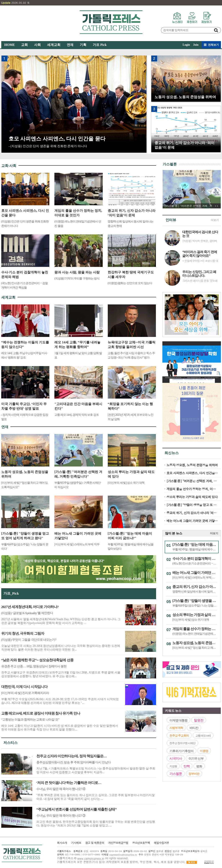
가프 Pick (100, 45)
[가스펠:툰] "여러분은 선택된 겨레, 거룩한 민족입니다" (192, 481)
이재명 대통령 (179, 720)
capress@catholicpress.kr (123, 855)
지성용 (173, 766)
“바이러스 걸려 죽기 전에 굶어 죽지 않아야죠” (200, 254)
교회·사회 (9, 166)
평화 (199, 766)
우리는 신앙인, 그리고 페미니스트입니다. (199, 274)
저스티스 (10, 743)
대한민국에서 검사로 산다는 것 (200, 234)
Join (196, 45)
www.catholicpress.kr (91, 858)
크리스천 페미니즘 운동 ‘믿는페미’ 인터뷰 (200, 281)
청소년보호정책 (141, 843)
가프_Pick (11, 593)
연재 (70, 45)
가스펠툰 (170, 164)
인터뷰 (171, 220)
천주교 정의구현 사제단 (183, 743)
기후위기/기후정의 (182, 751)
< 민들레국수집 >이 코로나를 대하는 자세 (200, 261)
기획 (83, 45)
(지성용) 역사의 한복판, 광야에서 (200, 241)
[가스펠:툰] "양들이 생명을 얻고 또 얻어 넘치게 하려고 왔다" (192, 505)
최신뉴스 (172, 453)
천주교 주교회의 (179, 735)
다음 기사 (219, 206)
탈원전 (199, 720)
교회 (24, 45)
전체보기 (213, 45)
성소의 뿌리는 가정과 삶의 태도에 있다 (192, 497)
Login (186, 45)
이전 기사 (214, 206)
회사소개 (62, 843)
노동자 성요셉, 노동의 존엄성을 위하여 (192, 465)
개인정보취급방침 (118, 843)
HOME (10, 45)
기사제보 (76, 843)
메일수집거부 (161, 843)
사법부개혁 (176, 728)
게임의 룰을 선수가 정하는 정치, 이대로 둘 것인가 (192, 489)
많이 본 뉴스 (174, 533)
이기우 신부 (196, 759)
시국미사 (176, 758)
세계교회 (54, 45)
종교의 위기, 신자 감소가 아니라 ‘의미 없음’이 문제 (192, 513)
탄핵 (187, 766)
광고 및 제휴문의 (95, 843)
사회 (37, 45)
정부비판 (194, 774)
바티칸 (194, 728)
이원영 (204, 751)
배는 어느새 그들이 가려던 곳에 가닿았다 (192, 521)
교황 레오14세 (203, 735)
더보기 (215, 220)
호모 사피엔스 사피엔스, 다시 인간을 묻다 (192, 473)
